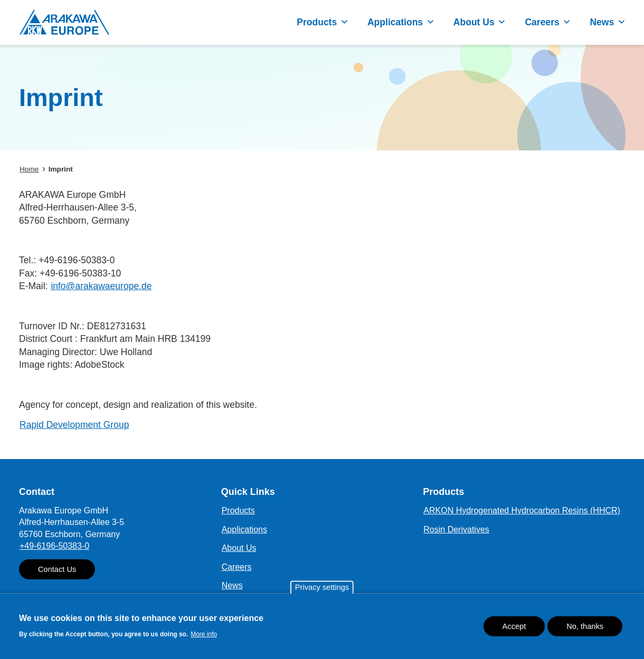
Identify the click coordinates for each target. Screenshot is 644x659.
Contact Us (57, 569)
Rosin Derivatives (456, 529)
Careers (237, 567)
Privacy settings (322, 590)
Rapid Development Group (74, 425)
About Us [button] (474, 22)
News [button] (602, 22)
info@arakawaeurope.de (101, 286)
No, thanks (585, 628)
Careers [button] (542, 22)
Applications (244, 529)
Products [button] (317, 22)
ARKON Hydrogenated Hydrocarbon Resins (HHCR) (522, 510)
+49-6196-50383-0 (54, 546)
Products (238, 510)
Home (29, 169)
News (232, 585)
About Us (239, 548)
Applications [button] (395, 22)
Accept (514, 628)
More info (204, 637)
